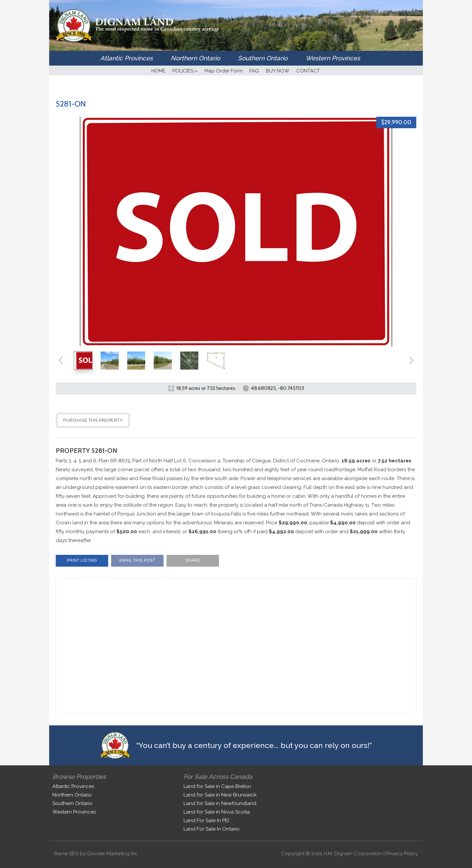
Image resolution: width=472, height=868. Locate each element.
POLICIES (185, 71)
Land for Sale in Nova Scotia (217, 812)
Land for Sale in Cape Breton (217, 786)
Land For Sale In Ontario (212, 829)
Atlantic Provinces (127, 58)
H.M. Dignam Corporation (353, 854)
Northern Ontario (195, 58)
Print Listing (82, 560)
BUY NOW (278, 71)
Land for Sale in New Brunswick (220, 795)
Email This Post (137, 560)
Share (193, 560)
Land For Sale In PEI (206, 820)
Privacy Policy (402, 854)
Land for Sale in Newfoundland (220, 803)
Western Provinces (333, 58)
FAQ (254, 71)
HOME (158, 71)
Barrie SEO (66, 854)
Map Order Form (224, 71)
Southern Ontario (263, 58)
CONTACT (308, 71)
